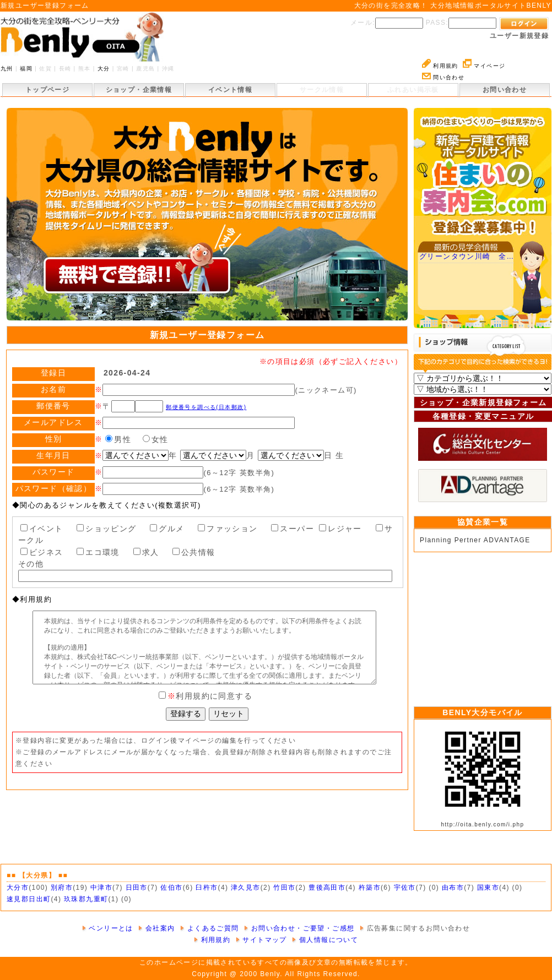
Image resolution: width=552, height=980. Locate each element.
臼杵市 (207, 888)
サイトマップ (261, 940)
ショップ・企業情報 (139, 90)
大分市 (18, 888)
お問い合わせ (505, 90)
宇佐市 (405, 888)
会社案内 (156, 928)
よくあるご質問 (210, 928)
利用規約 (440, 66)
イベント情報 (230, 90)
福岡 (26, 69)
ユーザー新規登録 (519, 36)
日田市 (137, 888)
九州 (7, 69)
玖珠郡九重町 (86, 899)
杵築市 (370, 888)
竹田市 (284, 888)
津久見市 (246, 888)
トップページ (47, 90)
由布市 (453, 888)
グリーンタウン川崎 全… (467, 257)
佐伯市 (171, 888)
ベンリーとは (108, 928)
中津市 (101, 888)
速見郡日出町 (29, 899)
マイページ (484, 66)
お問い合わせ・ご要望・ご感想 (299, 928)
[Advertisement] (483, 627)
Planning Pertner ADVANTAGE (475, 540)
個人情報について (325, 940)
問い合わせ (443, 77)
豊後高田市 (327, 888)
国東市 (488, 888)
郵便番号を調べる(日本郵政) (206, 407)
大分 (104, 69)
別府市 (62, 888)
